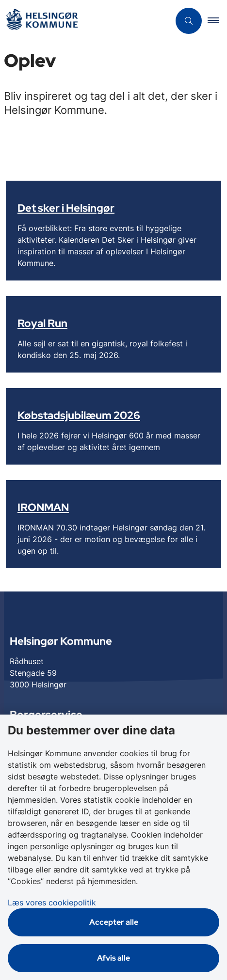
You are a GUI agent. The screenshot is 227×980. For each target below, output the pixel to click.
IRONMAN (43, 507)
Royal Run (42, 323)
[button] (217, 21)
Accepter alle (114, 922)
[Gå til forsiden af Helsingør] (42, 21)
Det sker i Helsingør (66, 208)
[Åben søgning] (189, 21)
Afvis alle (113, 958)
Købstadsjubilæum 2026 (79, 415)
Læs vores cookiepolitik (52, 902)
